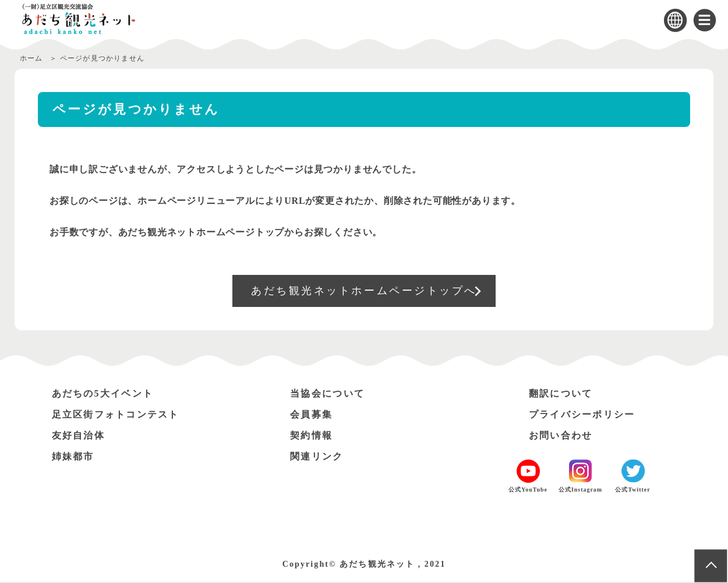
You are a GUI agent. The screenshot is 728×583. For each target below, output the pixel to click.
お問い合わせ (561, 437)
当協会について (328, 395)
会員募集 (312, 416)
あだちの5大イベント (103, 395)
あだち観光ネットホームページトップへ (364, 291)
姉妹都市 (73, 457)
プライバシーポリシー (582, 416)
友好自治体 (79, 437)
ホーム (31, 58)
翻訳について (561, 395)
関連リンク (317, 457)
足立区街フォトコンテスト (116, 416)
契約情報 (312, 437)
